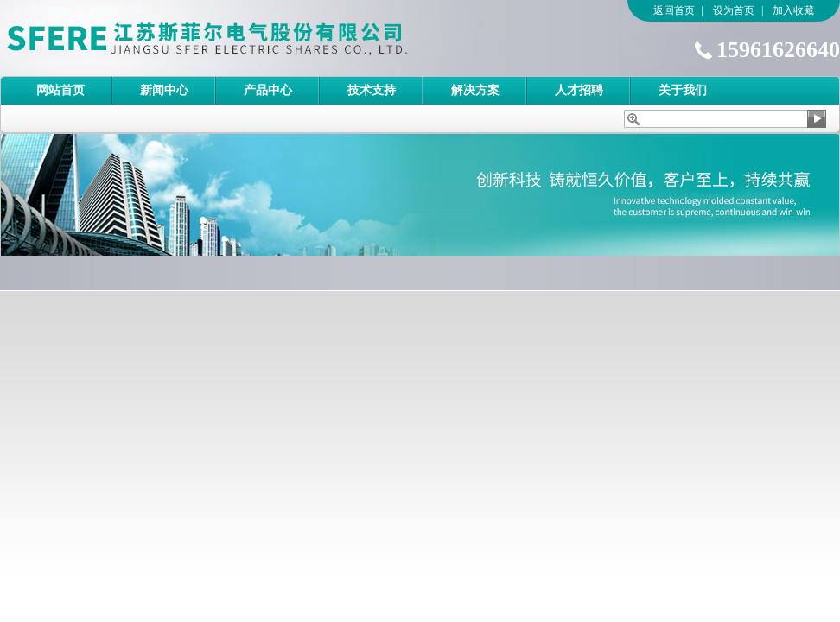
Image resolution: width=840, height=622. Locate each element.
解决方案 (475, 90)
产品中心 (268, 90)
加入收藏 (793, 10)
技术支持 (372, 90)
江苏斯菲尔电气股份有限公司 (238, 38)
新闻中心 (164, 90)
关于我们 (683, 90)
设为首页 (734, 10)
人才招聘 (579, 90)
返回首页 (674, 10)
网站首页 (60, 90)
